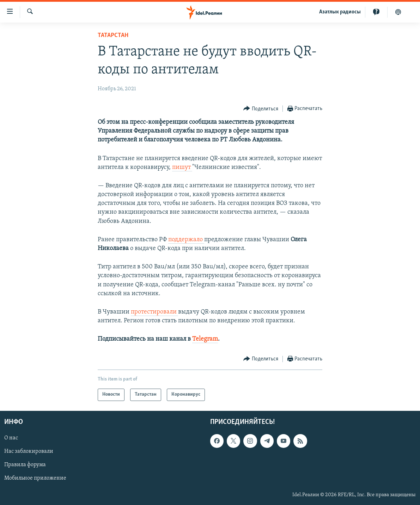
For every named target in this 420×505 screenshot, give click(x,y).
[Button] (261, 109)
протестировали (154, 312)
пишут (182, 167)
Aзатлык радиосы (340, 12)
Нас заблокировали (29, 451)
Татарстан (113, 35)
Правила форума (25, 465)
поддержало (186, 240)
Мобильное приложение (35, 478)
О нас (11, 438)
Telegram (205, 339)
